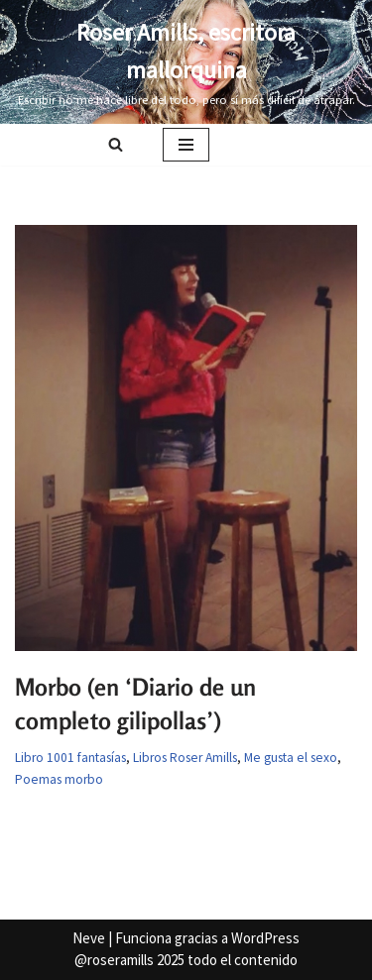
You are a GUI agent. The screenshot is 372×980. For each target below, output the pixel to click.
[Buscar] (116, 144)
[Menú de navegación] (186, 145)
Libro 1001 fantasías (70, 758)
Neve (89, 938)
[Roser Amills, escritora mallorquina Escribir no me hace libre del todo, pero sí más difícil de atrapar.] (186, 62)
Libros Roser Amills (185, 758)
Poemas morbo (59, 779)
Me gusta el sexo (291, 758)
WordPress (265, 938)
